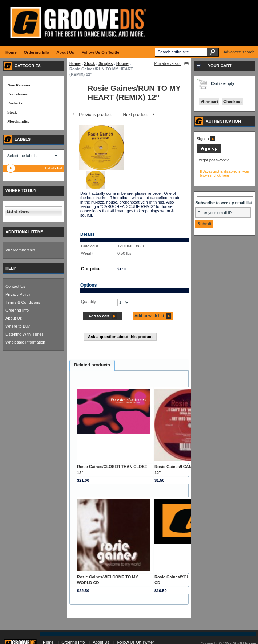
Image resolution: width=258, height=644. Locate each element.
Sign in (206, 139)
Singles (106, 63)
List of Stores (18, 211)
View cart (209, 102)
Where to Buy (18, 326)
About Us (14, 318)
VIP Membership (20, 250)
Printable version (168, 64)
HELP (11, 268)
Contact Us (15, 286)
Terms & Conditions (23, 302)
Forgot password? (213, 160)
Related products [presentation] (92, 365)
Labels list (53, 168)
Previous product (91, 115)
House (122, 63)
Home (75, 63)
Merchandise (18, 121)
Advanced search (239, 52)
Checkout (233, 102)
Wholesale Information (25, 342)
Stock (89, 63)
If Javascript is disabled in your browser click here (225, 173)
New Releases (19, 85)
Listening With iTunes (25, 334)
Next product (139, 115)
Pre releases (17, 94)
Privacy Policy (18, 294)
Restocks (15, 103)
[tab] (92, 365)
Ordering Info (17, 310)
